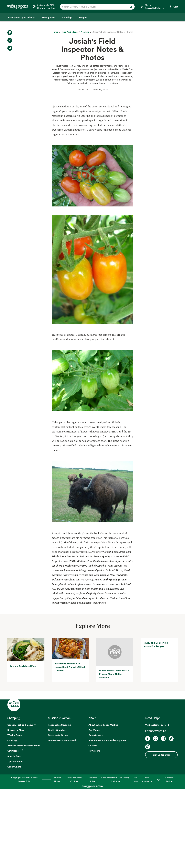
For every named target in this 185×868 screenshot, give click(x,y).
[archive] (85, 32)
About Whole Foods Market (103, 804)
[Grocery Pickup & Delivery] (21, 17)
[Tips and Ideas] (69, 32)
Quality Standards (58, 809)
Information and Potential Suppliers (107, 819)
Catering (12, 819)
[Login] (153, 7)
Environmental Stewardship (63, 819)
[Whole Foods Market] (17, 7)
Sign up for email (161, 834)
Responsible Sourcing (59, 804)
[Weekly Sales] (48, 17)
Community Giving (58, 814)
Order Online (14, 846)
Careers (93, 825)
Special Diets (14, 835)
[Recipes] (83, 17)
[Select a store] (44, 7)
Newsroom (94, 830)
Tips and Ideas (15, 840)
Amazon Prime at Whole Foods (24, 825)
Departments (95, 814)
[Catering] (67, 17)
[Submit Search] (131, 7)
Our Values (94, 809)
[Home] (55, 32)
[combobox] (94, 7)
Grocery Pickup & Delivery (21, 804)
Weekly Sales (14, 814)
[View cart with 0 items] (174, 7)
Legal (158, 859)
